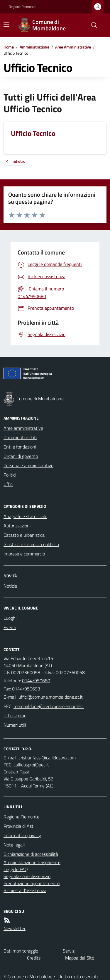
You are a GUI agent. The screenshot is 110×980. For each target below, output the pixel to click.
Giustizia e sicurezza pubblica (31, 544)
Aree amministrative (23, 428)
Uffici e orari (15, 716)
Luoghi (10, 618)
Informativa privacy (22, 835)
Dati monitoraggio (21, 951)
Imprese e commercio (24, 554)
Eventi (10, 627)
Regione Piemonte (22, 7)
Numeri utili (15, 725)
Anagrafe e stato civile (25, 516)
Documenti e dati (20, 437)
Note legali (14, 845)
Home (9, 47)
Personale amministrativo (28, 465)
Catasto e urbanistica (24, 535)
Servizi (69, 951)
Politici (10, 475)
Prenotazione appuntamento (32, 883)
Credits (34, 958)
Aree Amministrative (73, 47)
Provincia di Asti (19, 826)
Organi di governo (21, 456)
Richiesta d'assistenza (25, 890)
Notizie (10, 586)
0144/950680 (36, 681)
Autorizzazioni (17, 526)
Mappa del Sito (80, 958)
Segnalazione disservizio (27, 876)
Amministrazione (34, 47)
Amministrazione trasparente (32, 862)
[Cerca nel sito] (92, 25)
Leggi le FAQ (16, 869)
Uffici (8, 484)
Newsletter (15, 928)
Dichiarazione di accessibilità (31, 854)
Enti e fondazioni (20, 447)
